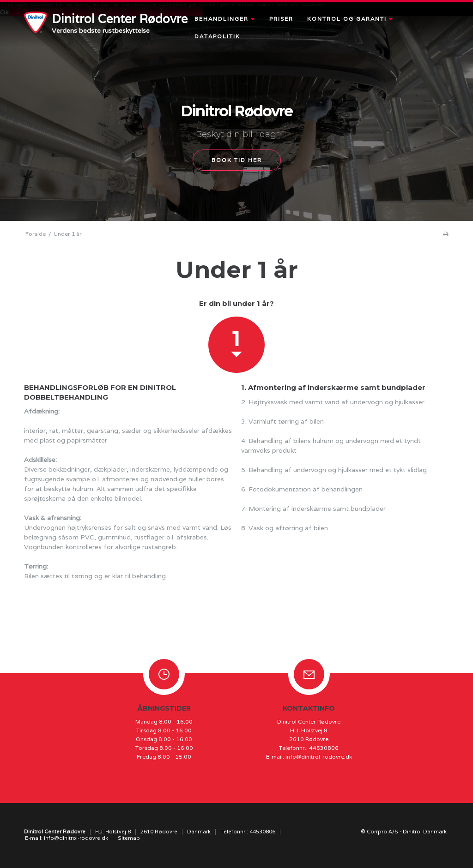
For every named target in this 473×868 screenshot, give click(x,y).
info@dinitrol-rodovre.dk (319, 757)
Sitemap (129, 838)
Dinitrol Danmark (425, 832)
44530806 (324, 748)
